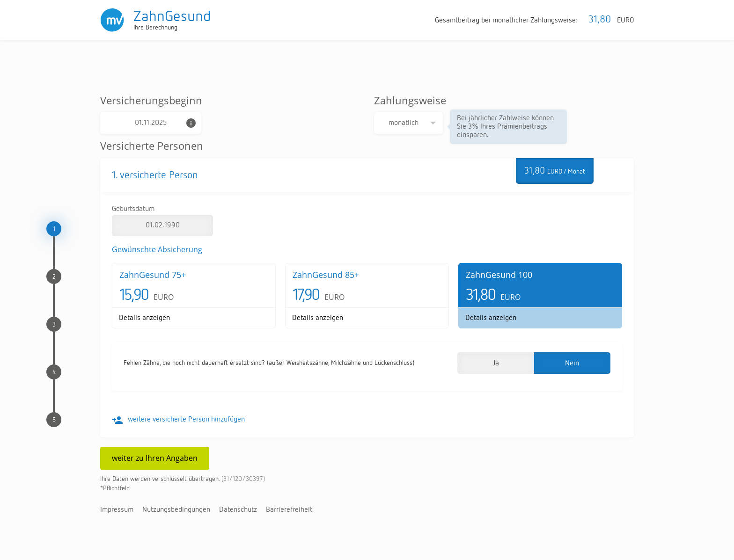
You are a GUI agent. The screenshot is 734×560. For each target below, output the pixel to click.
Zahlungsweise (410, 100)
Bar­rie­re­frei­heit (289, 510)
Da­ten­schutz (238, 510)
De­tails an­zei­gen (144, 318)
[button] (495, 363)
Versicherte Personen (152, 145)
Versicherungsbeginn (151, 100)
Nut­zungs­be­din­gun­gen (176, 510)
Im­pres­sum (117, 510)
